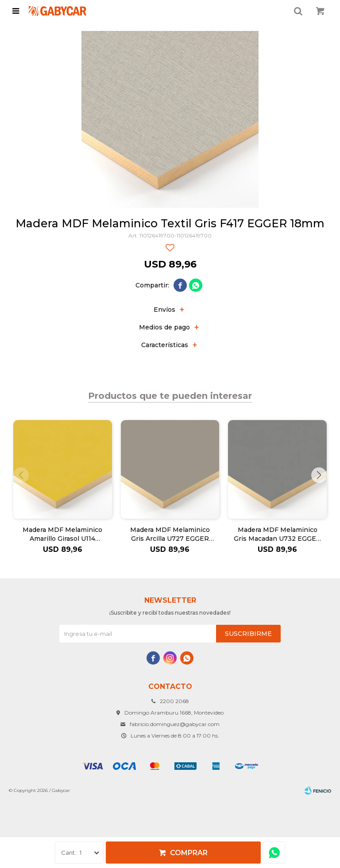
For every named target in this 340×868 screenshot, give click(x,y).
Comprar (189, 853)
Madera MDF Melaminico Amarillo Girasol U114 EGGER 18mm (62, 534)
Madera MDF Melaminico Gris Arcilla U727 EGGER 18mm (170, 534)
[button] (319, 475)
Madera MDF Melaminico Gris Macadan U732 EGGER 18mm (277, 534)
